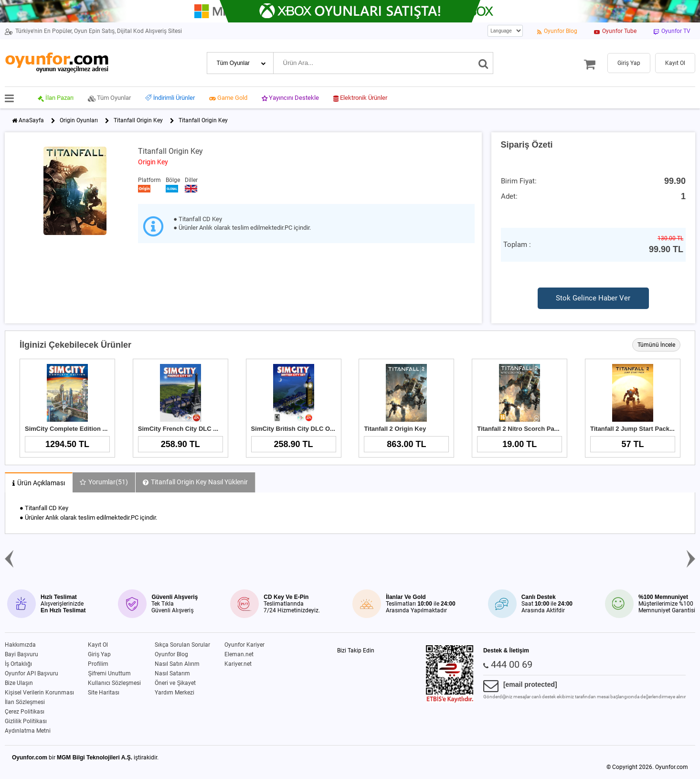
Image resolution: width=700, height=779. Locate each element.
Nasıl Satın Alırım (177, 664)
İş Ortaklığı (18, 664)
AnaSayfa (31, 120)
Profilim (98, 664)
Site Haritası (104, 693)
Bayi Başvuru (21, 654)
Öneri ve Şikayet (175, 683)
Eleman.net (239, 654)
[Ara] (483, 63)
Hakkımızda (20, 645)
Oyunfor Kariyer (244, 645)
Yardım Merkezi (175, 693)
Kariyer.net (238, 664)
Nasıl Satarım (172, 673)
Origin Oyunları (79, 120)
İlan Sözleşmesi (25, 702)
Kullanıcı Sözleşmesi (114, 683)
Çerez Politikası (25, 712)
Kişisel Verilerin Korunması (39, 693)
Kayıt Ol (98, 645)
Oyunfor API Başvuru (32, 673)
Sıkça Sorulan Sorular (182, 645)
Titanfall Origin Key (138, 120)
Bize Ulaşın (19, 683)
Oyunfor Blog (171, 654)
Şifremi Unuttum (109, 673)
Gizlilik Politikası (26, 721)
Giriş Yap (99, 654)
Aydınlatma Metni (28, 731)
